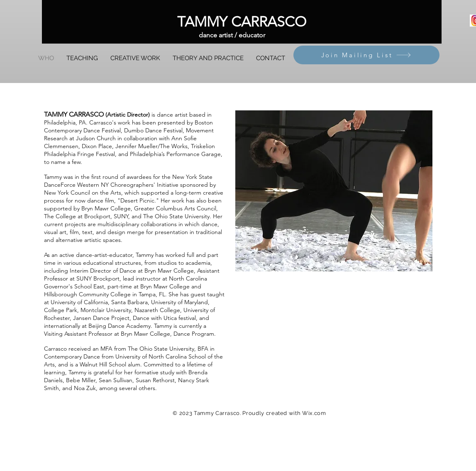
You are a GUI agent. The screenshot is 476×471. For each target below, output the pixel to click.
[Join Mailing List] (366, 55)
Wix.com (314, 413)
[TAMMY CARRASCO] (242, 22)
